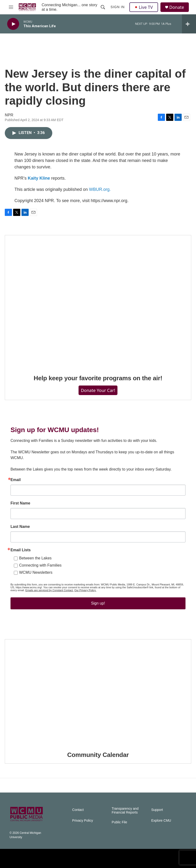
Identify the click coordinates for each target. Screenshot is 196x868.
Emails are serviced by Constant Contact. (49, 590)
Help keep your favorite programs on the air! (98, 378)
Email (16, 480)
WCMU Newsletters (36, 572)
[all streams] (189, 24)
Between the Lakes (35, 558)
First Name (20, 503)
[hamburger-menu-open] (11, 7)
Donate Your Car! (98, 390)
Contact (78, 810)
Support (157, 810)
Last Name (20, 527)
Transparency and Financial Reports (125, 811)
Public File (119, 822)
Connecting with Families (40, 565)
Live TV (144, 7)
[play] (13, 24)
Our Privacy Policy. (85, 590)
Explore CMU (161, 821)
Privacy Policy (82, 821)
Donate (177, 7)
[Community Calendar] (98, 692)
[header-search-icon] (103, 7)
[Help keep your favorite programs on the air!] (98, 301)
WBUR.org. (100, 189)
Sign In (118, 7)
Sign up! (98, 603)
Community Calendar (98, 755)
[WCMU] (123, 859)
